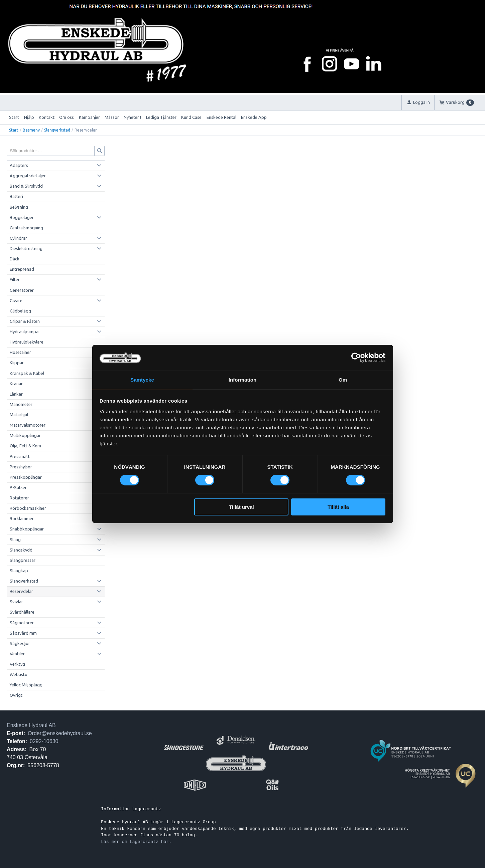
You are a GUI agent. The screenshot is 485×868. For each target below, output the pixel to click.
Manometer (21, 404)
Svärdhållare (22, 612)
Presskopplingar (26, 477)
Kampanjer (89, 117)
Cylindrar (18, 238)
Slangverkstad (57, 130)
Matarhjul (19, 415)
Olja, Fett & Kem (25, 446)
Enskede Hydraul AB (31, 725)
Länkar (16, 394)
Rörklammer (22, 518)
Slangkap (19, 571)
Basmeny (31, 130)
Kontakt (47, 117)
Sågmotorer (22, 623)
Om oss (67, 117)
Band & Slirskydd (26, 186)
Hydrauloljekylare (27, 342)
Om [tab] (343, 379)
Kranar (16, 384)
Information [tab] (243, 379)
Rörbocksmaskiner (28, 508)
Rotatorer (19, 498)
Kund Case (191, 117)
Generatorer (22, 290)
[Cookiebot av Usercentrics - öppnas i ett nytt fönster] (356, 357)
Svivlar (16, 602)
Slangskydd (21, 550)
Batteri (16, 196)
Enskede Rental (221, 117)
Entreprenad (22, 269)
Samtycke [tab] (142, 379)
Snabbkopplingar (27, 529)
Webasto (19, 674)
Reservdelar (21, 591)
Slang (15, 539)
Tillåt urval (241, 507)
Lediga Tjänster (161, 117)
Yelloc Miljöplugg (26, 685)
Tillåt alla (338, 507)
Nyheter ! (132, 117)
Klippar (17, 363)
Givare (16, 300)
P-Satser (18, 487)
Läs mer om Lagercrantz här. (136, 842)
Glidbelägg (20, 311)
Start (14, 117)
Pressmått (20, 456)
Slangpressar (23, 560)
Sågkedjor (20, 643)
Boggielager (22, 217)
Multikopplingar (25, 435)
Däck (15, 259)
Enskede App (254, 117)
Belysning (19, 207)
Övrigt (16, 695)
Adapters (19, 165)
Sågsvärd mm (23, 633)
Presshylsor (21, 467)
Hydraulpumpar (25, 332)
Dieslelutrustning (26, 248)
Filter (15, 279)
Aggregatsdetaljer (28, 176)
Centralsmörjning (26, 228)
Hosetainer (20, 352)
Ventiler (17, 654)
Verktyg (17, 664)
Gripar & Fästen (25, 321)
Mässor (112, 117)
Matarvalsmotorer (28, 425)
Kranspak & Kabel (27, 373)
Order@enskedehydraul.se (60, 733)
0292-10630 (44, 741)
